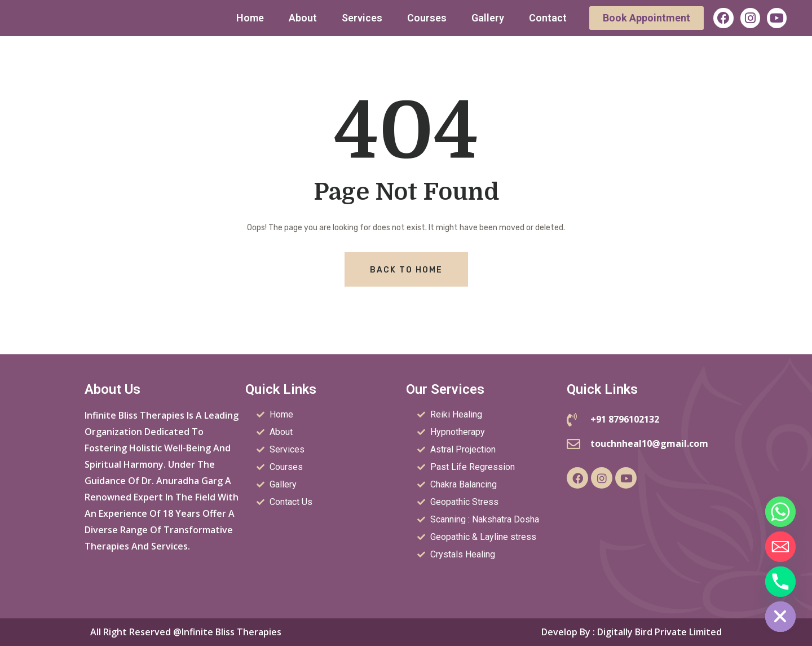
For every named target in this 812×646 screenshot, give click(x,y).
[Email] (780, 547)
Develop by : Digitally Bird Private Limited (632, 632)
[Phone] (780, 582)
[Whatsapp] (780, 512)
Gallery (488, 18)
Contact (548, 18)
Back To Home (406, 270)
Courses (427, 18)
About (303, 18)
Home (250, 18)
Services (362, 18)
